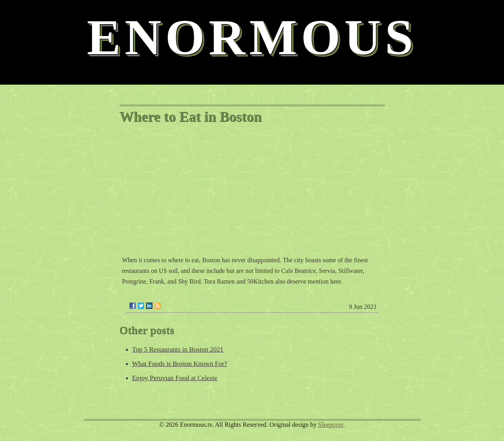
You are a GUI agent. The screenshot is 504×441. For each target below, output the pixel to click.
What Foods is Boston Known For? (180, 364)
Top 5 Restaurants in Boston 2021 (178, 349)
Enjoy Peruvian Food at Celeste (175, 378)
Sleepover (331, 425)
